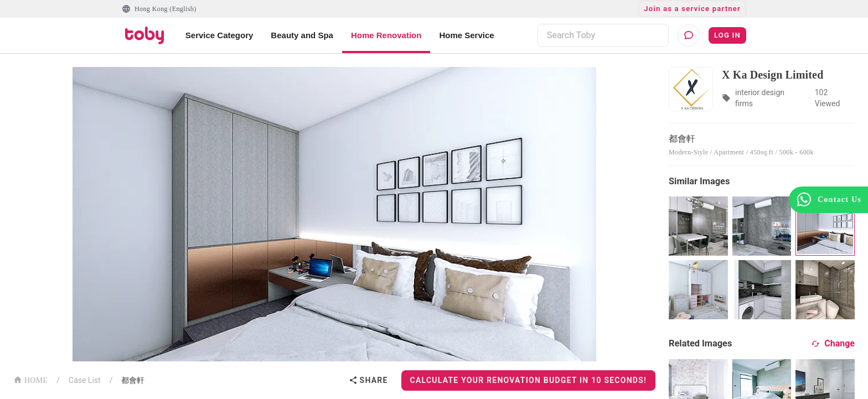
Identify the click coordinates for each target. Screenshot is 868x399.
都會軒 (133, 380)
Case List (85, 380)
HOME (30, 379)
